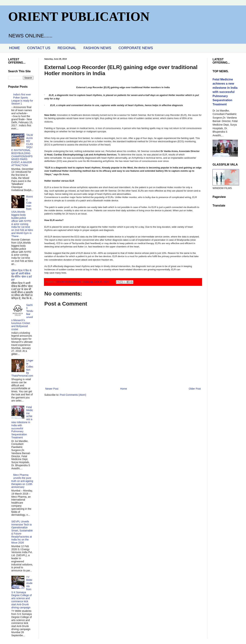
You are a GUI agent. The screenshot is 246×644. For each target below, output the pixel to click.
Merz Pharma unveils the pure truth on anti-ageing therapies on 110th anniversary (22, 481)
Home (123, 389)
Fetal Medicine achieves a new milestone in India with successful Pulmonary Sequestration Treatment (22, 422)
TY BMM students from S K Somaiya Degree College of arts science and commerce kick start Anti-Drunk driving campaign (22, 592)
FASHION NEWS (97, 48)
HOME (14, 48)
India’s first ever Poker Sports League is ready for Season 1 (22, 99)
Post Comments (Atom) (73, 395)
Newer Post (52, 389)
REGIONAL (67, 48)
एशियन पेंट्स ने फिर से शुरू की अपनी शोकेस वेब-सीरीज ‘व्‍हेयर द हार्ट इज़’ (22, 275)
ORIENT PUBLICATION (79, 17)
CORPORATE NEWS (136, 48)
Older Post (195, 389)
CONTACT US (39, 48)
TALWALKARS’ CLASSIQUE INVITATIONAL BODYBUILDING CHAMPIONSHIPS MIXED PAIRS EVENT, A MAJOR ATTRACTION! (22, 150)
